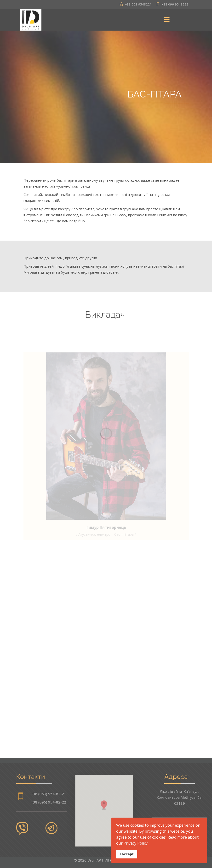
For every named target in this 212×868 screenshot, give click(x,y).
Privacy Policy (136, 843)
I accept (127, 854)
